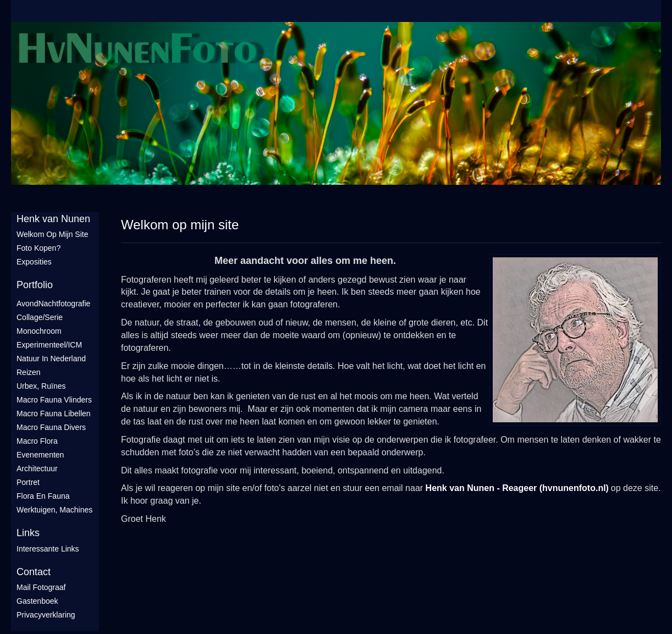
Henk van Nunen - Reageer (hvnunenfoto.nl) (517, 488)
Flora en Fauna (43, 496)
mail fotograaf (41, 587)
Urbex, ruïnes (41, 386)
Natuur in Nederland (51, 359)
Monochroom (39, 331)
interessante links (48, 549)
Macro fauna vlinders (54, 400)
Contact (34, 572)
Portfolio (35, 285)
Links (28, 533)
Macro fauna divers (51, 427)
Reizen (29, 372)
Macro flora (37, 441)
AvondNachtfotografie (53, 304)
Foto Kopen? (38, 248)
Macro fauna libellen (54, 414)
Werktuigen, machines (54, 510)
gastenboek (37, 601)
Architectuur (37, 468)
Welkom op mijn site (52, 234)
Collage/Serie (40, 317)
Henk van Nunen (53, 219)
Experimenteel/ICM (49, 345)
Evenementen (40, 455)
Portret (28, 482)
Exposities (34, 262)
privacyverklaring (46, 615)
